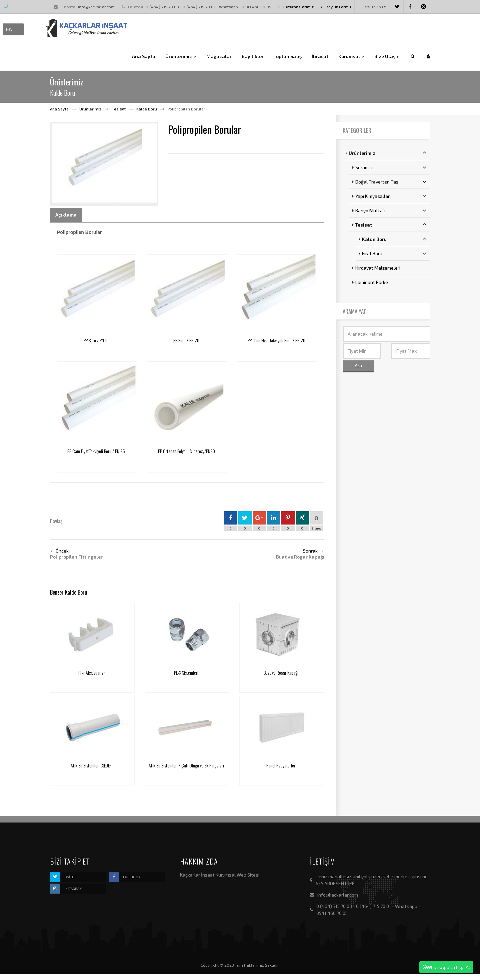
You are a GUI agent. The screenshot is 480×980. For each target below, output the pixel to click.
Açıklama (66, 215)
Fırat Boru (394, 253)
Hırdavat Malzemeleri (378, 268)
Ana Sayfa (59, 109)
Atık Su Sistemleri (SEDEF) (92, 765)
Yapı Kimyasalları (391, 196)
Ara (358, 366)
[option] (104, 164)
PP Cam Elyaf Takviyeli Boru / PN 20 (276, 340)
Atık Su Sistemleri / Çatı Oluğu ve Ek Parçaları (186, 765)
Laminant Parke (372, 282)
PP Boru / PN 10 (96, 340)
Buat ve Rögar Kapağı (281, 673)
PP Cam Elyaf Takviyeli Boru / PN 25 (96, 451)
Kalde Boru (147, 109)
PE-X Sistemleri (186, 673)
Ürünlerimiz (90, 109)
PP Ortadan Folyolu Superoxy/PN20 (186, 451)
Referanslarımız (296, 7)
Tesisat (119, 109)
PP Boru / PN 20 (186, 340)
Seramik (391, 167)
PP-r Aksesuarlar (92, 673)
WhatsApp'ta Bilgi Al (446, 967)
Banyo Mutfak (391, 210)
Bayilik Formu (336, 7)
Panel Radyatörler (281, 765)
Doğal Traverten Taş (391, 182)
